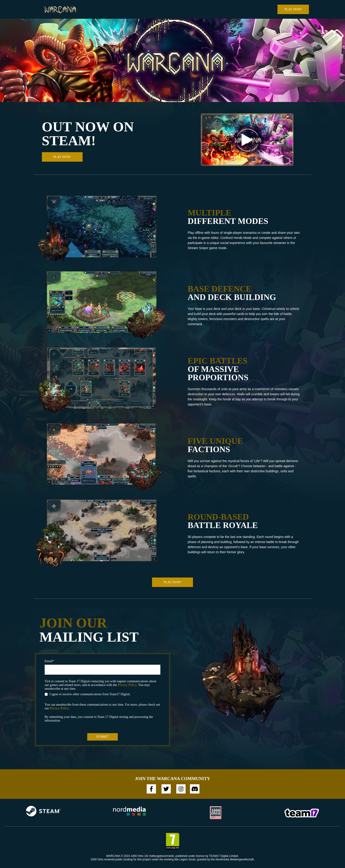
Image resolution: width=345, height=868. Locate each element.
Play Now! (293, 9)
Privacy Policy (127, 685)
